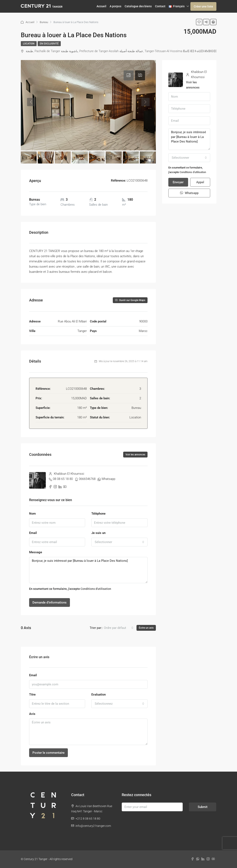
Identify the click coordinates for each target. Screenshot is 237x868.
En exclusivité (49, 44)
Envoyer (178, 182)
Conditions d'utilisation (96, 589)
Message (36, 552)
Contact (160, 6)
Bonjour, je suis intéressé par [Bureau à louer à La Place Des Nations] (88, 570)
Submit (203, 807)
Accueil (101, 6)
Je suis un (98, 533)
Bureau (44, 22)
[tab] (129, 75)
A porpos (115, 6)
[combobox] (119, 542)
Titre (32, 695)
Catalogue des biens (138, 6)
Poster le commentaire (48, 753)
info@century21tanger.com (93, 826)
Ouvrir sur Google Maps (130, 300)
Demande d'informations (50, 602)
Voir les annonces (135, 455)
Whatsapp (108, 479)
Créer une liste (203, 6)
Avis (32, 714)
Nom (32, 514)
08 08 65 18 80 (63, 479)
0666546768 (87, 479)
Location (29, 44)
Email (33, 533)
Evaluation (99, 695)
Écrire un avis (146, 628)
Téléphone (98, 514)
